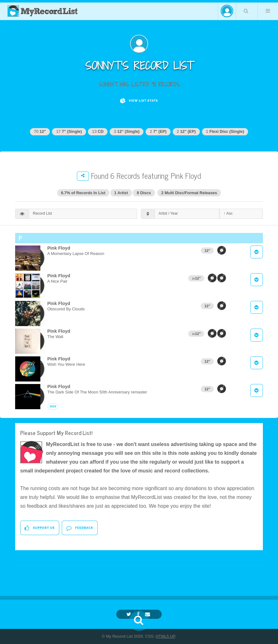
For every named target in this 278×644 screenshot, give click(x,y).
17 (69, 131)
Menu (268, 11)
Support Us (40, 528)
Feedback (80, 528)
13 (98, 131)
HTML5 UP (165, 636)
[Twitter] (130, 614)
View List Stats (139, 101)
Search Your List (246, 11)
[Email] (148, 614)
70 (40, 131)
